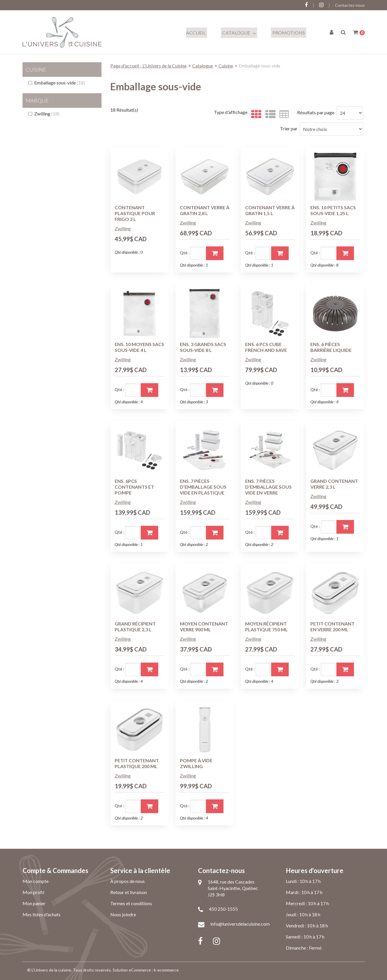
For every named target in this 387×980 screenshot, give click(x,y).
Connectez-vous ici (40, 5)
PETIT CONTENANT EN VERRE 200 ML (332, 626)
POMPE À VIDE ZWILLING (196, 763)
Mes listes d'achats (42, 914)
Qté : (185, 253)
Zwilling (44, 114)
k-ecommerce (166, 970)
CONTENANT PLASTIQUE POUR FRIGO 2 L (135, 213)
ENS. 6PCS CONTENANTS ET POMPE (134, 487)
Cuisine (226, 66)
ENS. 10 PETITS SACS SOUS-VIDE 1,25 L (333, 210)
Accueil (196, 33)
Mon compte (36, 881)
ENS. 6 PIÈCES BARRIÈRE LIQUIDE (331, 347)
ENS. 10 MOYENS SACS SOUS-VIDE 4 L (139, 347)
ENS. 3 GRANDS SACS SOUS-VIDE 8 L (203, 347)
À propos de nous (128, 881)
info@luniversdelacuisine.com (240, 924)
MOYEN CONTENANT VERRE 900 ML (204, 626)
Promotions (289, 33)
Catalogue (239, 33)
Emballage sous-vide (57, 83)
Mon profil (33, 892)
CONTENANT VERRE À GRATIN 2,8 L (205, 210)
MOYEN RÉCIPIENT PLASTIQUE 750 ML (266, 626)
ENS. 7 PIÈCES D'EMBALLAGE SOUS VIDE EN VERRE (268, 487)
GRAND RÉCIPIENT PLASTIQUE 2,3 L (135, 626)
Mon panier (34, 903)
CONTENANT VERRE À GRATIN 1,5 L (270, 210)
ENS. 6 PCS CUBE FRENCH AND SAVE (266, 347)
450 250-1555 (223, 909)
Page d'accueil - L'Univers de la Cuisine (148, 66)
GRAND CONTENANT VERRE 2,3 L (334, 484)
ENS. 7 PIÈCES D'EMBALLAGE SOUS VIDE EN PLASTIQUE (203, 487)
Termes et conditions (131, 903)
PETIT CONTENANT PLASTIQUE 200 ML (137, 763)
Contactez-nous (350, 5)
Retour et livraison (129, 892)
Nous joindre (123, 914)
